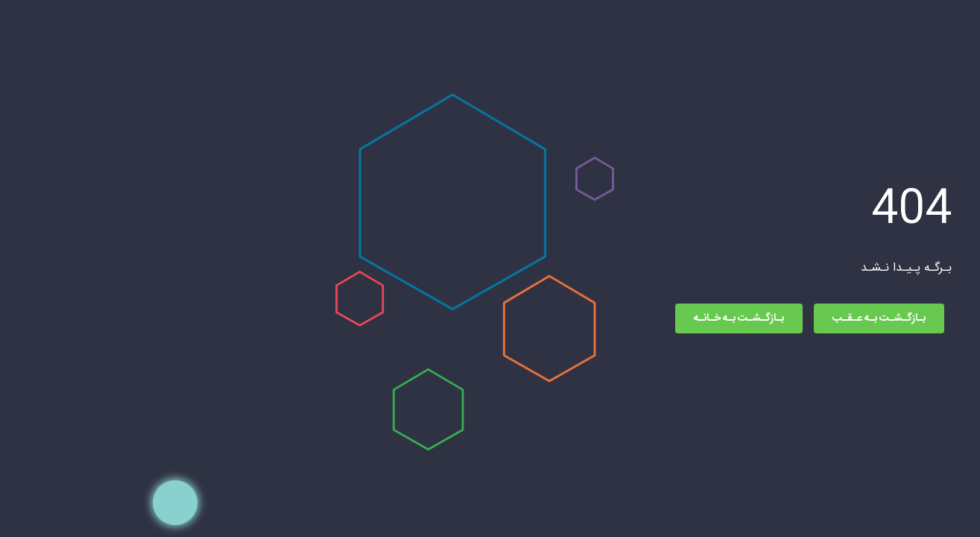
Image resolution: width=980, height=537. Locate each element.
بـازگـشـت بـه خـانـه (598, 318)
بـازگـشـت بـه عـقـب (738, 318)
